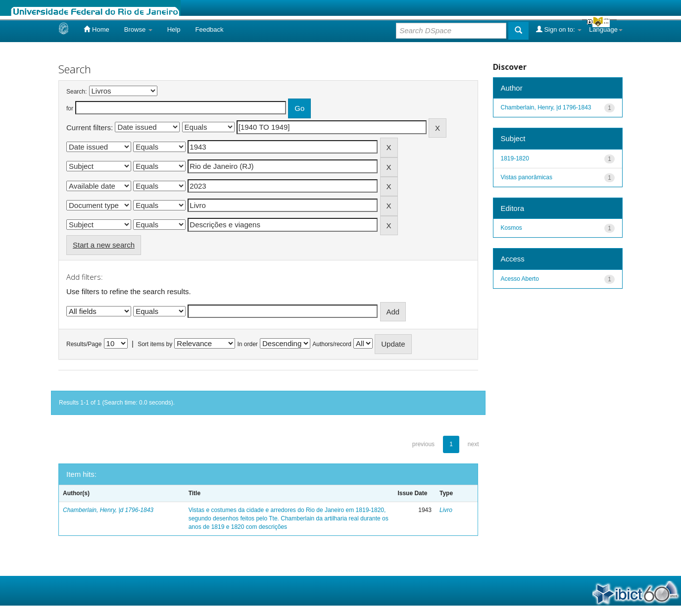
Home (96, 29)
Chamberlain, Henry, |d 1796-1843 (108, 510)
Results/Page (84, 344)
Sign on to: (559, 29)
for (70, 108)
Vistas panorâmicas (527, 177)
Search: (76, 92)
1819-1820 (515, 158)
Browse (138, 29)
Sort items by (155, 344)
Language (606, 29)
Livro (446, 510)
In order (248, 344)
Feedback (209, 29)
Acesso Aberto (520, 279)
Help (174, 29)
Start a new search (104, 245)
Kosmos (511, 228)
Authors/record (332, 344)
